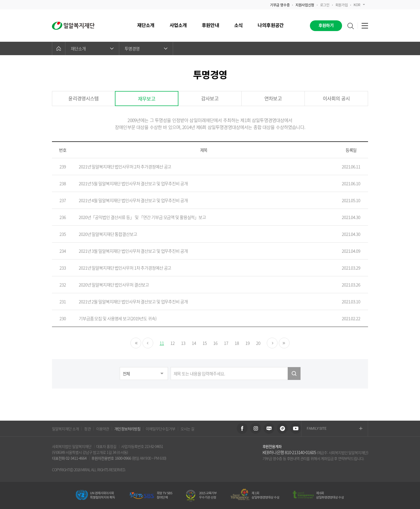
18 (237, 343)
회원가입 (342, 5)
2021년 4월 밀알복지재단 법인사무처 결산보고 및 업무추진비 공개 (133, 200)
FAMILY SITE (335, 429)
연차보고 (273, 98)
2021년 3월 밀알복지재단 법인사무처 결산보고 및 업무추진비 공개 (133, 251)
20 (258, 343)
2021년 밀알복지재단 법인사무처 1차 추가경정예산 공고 (125, 268)
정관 (87, 429)
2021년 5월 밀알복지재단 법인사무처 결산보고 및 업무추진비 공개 (133, 183)
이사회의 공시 (336, 98)
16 (215, 343)
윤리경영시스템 (83, 98)
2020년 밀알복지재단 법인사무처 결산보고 (114, 285)
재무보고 (147, 99)
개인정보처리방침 (127, 429)
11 (162, 343)
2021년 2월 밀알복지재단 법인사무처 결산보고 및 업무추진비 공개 (133, 301)
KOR (359, 5)
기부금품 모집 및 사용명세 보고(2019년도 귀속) (118, 318)
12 (172, 343)
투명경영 (146, 48)
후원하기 (326, 26)
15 (205, 343)
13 (183, 343)
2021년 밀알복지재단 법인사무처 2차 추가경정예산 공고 (125, 167)
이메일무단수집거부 (160, 429)
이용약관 (103, 429)
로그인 (325, 5)
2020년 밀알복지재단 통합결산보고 (108, 234)
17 (226, 343)
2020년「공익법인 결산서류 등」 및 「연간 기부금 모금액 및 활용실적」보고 (142, 217)
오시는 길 (187, 429)
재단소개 (92, 48)
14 (194, 343)
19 (247, 343)
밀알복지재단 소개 (65, 429)
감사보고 (210, 98)
